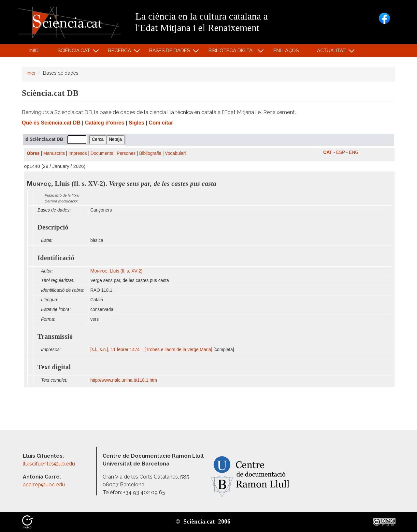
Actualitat (332, 52)
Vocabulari (175, 153)
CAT (328, 152)
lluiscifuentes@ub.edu (50, 464)
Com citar (161, 123)
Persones (126, 153)
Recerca (121, 52)
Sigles (137, 123)
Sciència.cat (75, 52)
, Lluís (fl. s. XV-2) (116, 271)
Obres (33, 153)
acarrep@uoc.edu (44, 485)
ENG (354, 152)
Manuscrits (54, 153)
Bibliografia (150, 153)
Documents (102, 153)
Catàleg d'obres (105, 123)
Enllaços (286, 51)
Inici (34, 51)
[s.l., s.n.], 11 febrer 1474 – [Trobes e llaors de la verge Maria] (151, 350)
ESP (341, 152)
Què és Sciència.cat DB (51, 123)
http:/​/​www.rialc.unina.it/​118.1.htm (124, 380)
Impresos (78, 153)
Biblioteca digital (233, 52)
